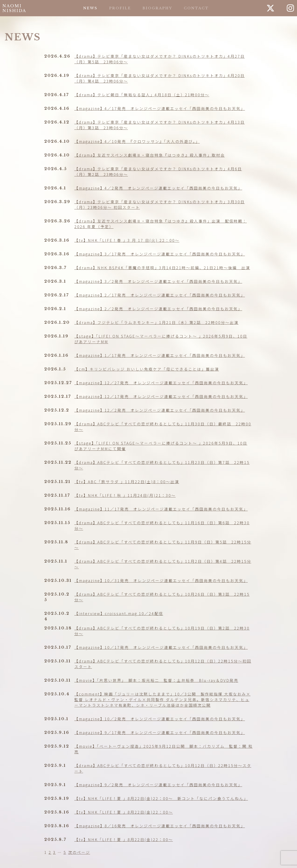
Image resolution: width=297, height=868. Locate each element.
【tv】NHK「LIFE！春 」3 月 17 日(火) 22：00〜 (127, 240)
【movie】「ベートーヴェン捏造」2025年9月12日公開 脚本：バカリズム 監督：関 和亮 (164, 749)
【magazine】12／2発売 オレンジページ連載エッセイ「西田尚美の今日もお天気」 (160, 410)
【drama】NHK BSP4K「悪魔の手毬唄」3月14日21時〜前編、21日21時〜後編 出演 (162, 268)
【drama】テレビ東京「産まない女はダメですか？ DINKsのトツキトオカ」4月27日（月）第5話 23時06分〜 (160, 59)
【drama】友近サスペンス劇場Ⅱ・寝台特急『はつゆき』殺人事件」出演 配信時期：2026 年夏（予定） (161, 224)
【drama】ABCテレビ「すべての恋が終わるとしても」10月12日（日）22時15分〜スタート (163, 768)
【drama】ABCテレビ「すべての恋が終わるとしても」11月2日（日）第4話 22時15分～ (163, 564)
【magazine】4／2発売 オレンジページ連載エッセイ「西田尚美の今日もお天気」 (158, 188)
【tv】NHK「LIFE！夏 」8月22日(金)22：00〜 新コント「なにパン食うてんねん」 (161, 798)
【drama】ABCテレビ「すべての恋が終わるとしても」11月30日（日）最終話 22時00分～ (163, 427)
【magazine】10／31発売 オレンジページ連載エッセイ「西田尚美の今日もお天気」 (161, 580)
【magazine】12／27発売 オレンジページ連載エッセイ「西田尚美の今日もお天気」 (161, 383)
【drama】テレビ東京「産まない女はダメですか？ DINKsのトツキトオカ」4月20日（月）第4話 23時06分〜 (160, 78)
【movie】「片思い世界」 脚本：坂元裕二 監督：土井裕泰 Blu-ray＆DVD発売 (156, 680)
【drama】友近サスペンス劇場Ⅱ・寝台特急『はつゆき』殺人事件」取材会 (150, 155)
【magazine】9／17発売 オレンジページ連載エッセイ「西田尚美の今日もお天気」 (160, 732)
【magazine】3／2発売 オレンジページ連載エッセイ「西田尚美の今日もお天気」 (158, 281)
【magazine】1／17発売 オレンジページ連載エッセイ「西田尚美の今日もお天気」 (160, 355)
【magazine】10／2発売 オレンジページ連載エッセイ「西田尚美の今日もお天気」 (160, 719)
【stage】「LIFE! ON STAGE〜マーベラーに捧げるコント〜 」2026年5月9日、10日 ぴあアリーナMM (161, 339)
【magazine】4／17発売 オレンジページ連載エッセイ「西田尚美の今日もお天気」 (160, 108)
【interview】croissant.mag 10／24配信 (119, 613)
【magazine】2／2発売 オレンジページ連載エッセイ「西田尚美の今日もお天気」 (158, 309)
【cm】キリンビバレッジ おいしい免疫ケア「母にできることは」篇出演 (147, 369)
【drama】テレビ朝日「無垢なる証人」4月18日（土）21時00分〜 (142, 95)
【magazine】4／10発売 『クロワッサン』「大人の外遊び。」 (137, 141)
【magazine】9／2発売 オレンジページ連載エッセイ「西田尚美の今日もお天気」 (158, 785)
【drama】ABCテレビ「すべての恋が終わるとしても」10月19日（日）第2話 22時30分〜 (162, 631)
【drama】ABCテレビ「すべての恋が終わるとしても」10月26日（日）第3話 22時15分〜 (162, 597)
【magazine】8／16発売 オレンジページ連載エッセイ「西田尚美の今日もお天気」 (160, 826)
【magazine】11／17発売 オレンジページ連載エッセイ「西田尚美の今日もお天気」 (161, 509)
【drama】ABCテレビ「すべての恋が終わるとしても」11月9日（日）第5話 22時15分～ (163, 545)
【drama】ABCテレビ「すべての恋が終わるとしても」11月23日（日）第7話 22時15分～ (162, 465)
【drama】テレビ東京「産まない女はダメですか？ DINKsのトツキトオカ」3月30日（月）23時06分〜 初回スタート (160, 204)
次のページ (79, 852)
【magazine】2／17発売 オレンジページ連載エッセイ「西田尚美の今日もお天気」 (160, 295)
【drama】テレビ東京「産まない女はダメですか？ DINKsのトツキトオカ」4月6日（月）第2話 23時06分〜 (158, 172)
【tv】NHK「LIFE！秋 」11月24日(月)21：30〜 (125, 495)
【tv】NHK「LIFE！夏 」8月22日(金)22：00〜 (124, 812)
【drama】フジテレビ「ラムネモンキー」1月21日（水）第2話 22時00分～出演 (156, 322)
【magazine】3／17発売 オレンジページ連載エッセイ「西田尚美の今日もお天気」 (160, 254)
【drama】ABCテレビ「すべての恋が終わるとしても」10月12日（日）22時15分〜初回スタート (163, 664)
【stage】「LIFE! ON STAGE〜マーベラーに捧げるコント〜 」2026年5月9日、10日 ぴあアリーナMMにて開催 (161, 446)
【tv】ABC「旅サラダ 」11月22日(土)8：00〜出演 (127, 482)
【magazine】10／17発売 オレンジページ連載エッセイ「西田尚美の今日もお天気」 (161, 647)
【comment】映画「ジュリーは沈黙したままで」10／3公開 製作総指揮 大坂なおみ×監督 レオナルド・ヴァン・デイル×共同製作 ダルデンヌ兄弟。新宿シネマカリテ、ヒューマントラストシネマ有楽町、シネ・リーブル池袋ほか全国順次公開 (163, 700)
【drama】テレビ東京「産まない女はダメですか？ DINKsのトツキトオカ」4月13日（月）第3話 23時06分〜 (160, 125)
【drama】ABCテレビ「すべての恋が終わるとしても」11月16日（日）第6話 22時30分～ (162, 525)
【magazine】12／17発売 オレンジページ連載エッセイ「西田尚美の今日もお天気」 (161, 396)
